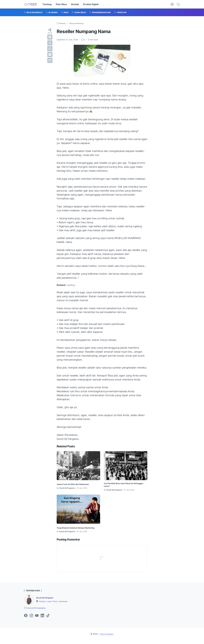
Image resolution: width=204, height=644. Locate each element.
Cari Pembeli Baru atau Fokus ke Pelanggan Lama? (122, 485)
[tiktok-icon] (48, 620)
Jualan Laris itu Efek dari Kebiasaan (76, 484)
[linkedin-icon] (42, 620)
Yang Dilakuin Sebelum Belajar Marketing (73, 530)
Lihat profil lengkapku (37, 612)
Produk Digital (91, 4)
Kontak (75, 4)
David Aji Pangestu (46, 601)
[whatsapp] (50, 49)
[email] (50, 60)
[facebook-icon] (26, 620)
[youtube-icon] (37, 620)
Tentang (47, 4)
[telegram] (50, 55)
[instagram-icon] (31, 620)
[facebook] (50, 37)
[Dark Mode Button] (172, 4)
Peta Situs (61, 4)
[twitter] (50, 43)
